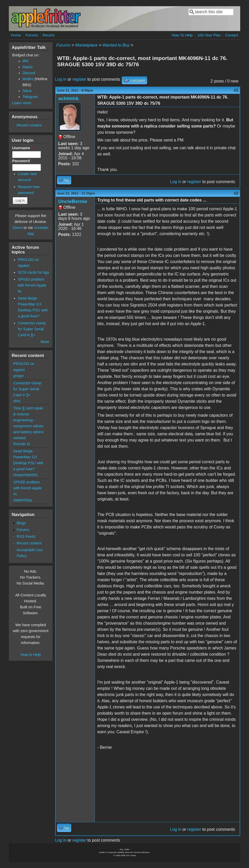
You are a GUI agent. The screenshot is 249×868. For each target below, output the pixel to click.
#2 (236, 193)
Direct (18, 228)
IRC (26, 61)
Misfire (28, 79)
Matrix (28, 67)
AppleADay (23, 500)
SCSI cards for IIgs (34, 272)
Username (22, 148)
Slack (27, 91)
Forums (32, 35)
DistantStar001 (26, 475)
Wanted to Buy (116, 45)
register (79, 79)
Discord (29, 73)
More (45, 342)
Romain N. (22, 444)
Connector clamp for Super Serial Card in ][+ (32, 329)
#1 (236, 90)
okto (17, 401)
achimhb (69, 98)
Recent (48, 35)
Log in (61, 79)
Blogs (21, 523)
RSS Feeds (26, 536)
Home (16, 35)
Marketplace (86, 45)
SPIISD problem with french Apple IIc (32, 285)
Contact (232, 35)
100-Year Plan (209, 35)
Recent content (29, 125)
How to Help (31, 655)
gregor (19, 376)
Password (22, 161)
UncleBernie (73, 201)
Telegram (30, 97)
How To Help (182, 35)
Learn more (22, 103)
